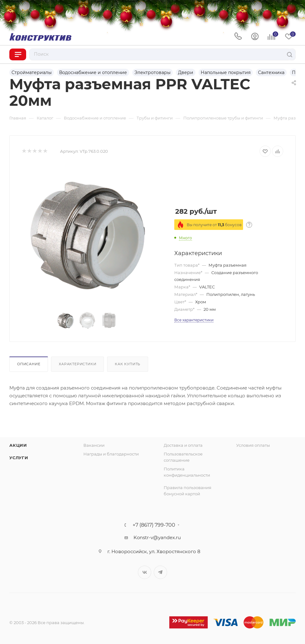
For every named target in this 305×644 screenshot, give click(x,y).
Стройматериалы (32, 72)
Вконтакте (145, 572)
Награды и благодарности (111, 454)
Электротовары (152, 72)
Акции (18, 445)
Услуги (19, 458)
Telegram (160, 572)
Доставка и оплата (183, 445)
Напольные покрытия (226, 72)
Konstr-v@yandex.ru (157, 537)
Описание (29, 364)
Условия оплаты (253, 445)
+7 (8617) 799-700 (154, 525)
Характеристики (77, 364)
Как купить (128, 364)
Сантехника (271, 72)
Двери (186, 72)
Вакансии (94, 445)
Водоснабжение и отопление (93, 72)
